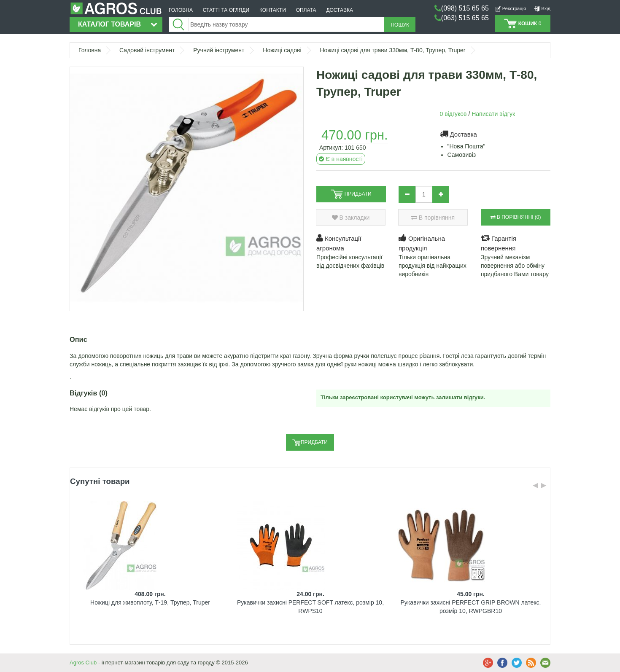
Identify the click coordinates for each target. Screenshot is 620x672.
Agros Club (83, 663)
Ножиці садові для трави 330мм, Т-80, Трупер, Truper (392, 50)
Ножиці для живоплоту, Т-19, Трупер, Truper (150, 602)
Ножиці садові (282, 50)
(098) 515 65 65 (465, 8)
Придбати (310, 443)
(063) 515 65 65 (465, 18)
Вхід (542, 8)
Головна (90, 50)
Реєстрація (511, 8)
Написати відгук (493, 114)
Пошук (400, 25)
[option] (150, 570)
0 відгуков (453, 114)
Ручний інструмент (219, 50)
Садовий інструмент (147, 50)
